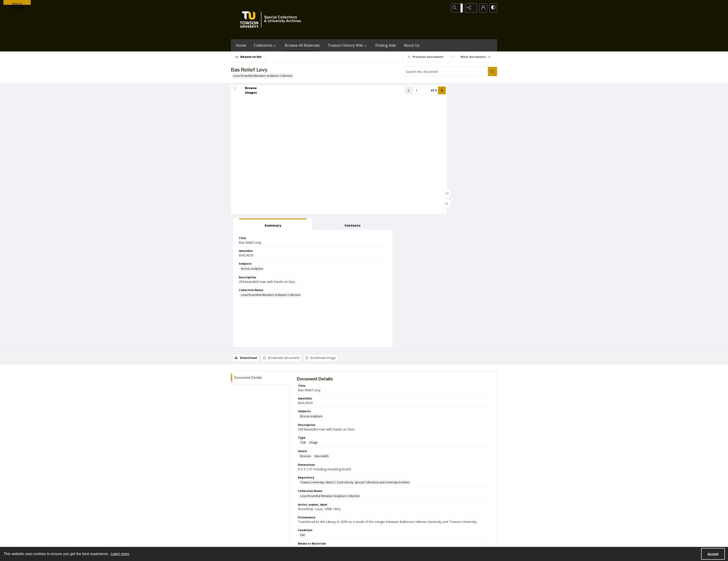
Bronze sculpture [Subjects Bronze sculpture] (430, 137)
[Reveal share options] (470, 8)
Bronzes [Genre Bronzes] (306, 325)
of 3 (395, 92)
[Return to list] (251, 57)
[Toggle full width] (408, 195)
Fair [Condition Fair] (303, 404)
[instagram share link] (372, 514)
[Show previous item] (370, 92)
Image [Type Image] (314, 311)
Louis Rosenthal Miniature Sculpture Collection (263, 76)
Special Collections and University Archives (440, 542)
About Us (412, 45)
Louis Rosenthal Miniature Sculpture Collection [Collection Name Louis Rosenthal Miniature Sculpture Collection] (448, 164)
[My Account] (481, 8)
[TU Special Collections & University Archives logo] (272, 20)
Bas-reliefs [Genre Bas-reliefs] (322, 325)
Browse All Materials (302, 45)
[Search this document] (446, 72)
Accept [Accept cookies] (713, 554)
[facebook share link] (382, 514)
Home (241, 45)
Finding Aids (386, 45)
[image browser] (248, 92)
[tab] (432, 93)
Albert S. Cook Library (338, 542)
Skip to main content (17, 3)
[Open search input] (458, 8)
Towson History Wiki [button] (348, 45)
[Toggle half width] (408, 205)
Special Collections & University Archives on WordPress (404, 523)
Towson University (243, 542)
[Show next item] (403, 92)
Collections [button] (265, 45)
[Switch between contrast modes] (493, 8)
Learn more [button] (120, 554)
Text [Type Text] (303, 311)
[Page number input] (383, 92)
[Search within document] (492, 72)
